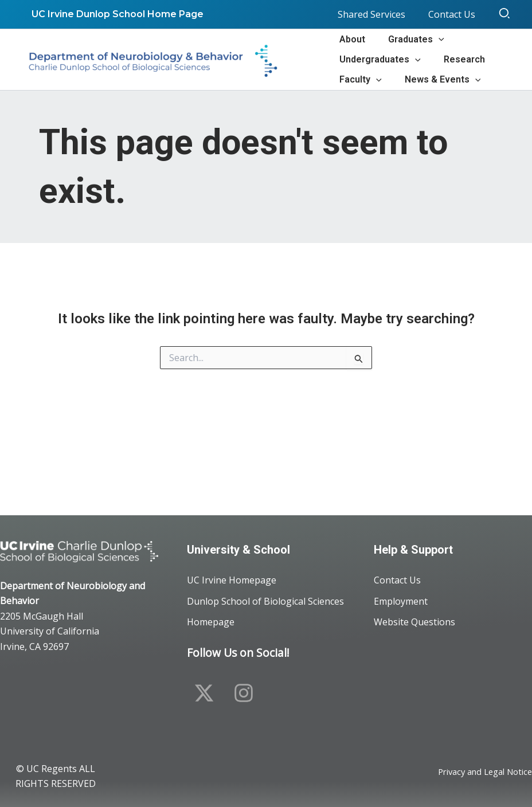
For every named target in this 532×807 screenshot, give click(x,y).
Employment (401, 598)
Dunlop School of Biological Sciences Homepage (265, 609)
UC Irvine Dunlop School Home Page (115, 14)
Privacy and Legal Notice (480, 773)
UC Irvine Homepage (232, 575)
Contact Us (397, 575)
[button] (505, 14)
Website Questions (414, 621)
